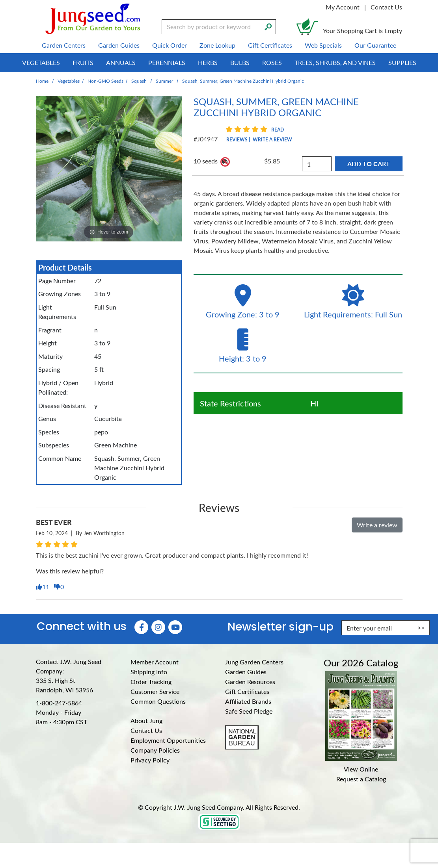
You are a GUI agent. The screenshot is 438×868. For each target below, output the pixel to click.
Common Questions (158, 701)
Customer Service (155, 691)
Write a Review (272, 139)
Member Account (155, 662)
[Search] (268, 26)
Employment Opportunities (168, 740)
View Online (361, 769)
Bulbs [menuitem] (240, 62)
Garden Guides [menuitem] (119, 45)
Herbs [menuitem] (208, 62)
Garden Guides (246, 672)
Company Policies (155, 750)
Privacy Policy (150, 760)
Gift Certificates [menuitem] (270, 45)
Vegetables (69, 81)
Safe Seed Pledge (249, 711)
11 (43, 587)
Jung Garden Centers (254, 662)
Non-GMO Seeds (105, 81)
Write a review (377, 525)
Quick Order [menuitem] (170, 45)
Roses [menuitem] (272, 62)
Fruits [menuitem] (83, 62)
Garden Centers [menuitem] (64, 45)
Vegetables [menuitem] (41, 62)
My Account (343, 7)
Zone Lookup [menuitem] (217, 45)
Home (42, 81)
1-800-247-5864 (59, 703)
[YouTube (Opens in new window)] (175, 627)
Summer (164, 81)
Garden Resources (250, 682)
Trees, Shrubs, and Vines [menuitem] (335, 62)
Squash (139, 81)
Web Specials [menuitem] (323, 45)
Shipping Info (149, 672)
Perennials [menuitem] (167, 62)
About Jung (146, 721)
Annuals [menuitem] (121, 62)
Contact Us (386, 7)
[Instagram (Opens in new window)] (158, 627)
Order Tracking (151, 682)
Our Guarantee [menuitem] (375, 45)
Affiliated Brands (248, 701)
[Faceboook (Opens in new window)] (141, 627)
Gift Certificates (247, 691)
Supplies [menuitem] (402, 62)
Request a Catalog (361, 779)
